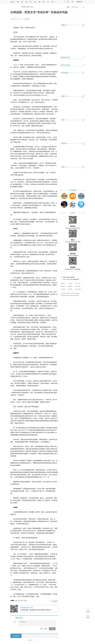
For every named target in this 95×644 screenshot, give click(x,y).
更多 (53, 2)
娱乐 (31, 2)
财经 (26, 2)
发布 (52, 629)
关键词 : (13, 601)
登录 (41, 629)
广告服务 (70, 284)
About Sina (78, 284)
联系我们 (63, 286)
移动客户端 (80, 2)
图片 (44, 2)
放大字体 (55, 19)
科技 (35, 2)
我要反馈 (55, 601)
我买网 (49, 414)
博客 (39, 2)
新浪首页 (12, 2)
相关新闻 (16, 636)
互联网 (28, 7)
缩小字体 (50, 19)
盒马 (22, 601)
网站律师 (70, 289)
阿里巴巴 (16, 65)
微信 (68, 19)
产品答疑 (63, 289)
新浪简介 (63, 284)
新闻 (18, 2)
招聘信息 (70, 286)
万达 (51, 330)
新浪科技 (24, 7)
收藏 (59, 19)
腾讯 (39, 271)
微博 (64, 19)
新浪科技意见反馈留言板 (69, 277)
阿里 (26, 601)
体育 (22, 2)
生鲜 (16, 601)
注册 (72, 2)
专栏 (48, 2)
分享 (73, 19)
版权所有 (77, 295)
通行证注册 (78, 286)
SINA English (78, 289)
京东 (24, 28)
